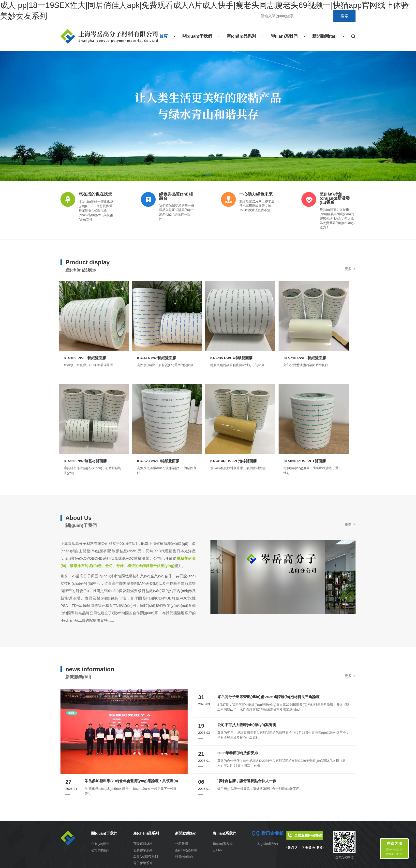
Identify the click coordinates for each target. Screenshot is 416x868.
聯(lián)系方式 (223, 846)
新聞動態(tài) (324, 36)
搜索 (344, 16)
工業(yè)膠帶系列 (146, 858)
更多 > (350, 269)
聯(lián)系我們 (284, 36)
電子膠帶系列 (143, 865)
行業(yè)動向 (184, 858)
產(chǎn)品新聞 (186, 852)
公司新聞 (181, 846)
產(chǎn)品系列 (241, 36)
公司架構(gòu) (101, 852)
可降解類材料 (143, 846)
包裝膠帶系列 (143, 852)
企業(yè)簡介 (100, 846)
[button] (204, 175)
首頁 (163, 36)
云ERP (218, 852)
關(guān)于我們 (197, 36)
